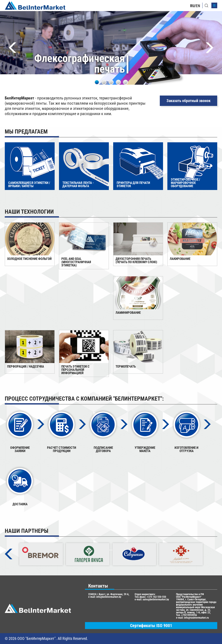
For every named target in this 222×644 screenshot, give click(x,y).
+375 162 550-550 (157, 597)
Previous (12, 48)
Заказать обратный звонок (189, 101)
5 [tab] (125, 82)
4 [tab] (118, 82)
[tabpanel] (111, 48)
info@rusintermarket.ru (196, 618)
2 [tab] (104, 82)
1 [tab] (97, 82)
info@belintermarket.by (109, 597)
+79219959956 (189, 615)
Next (210, 48)
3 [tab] (111, 82)
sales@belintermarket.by (156, 599)
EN (198, 6)
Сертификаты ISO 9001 (151, 626)
